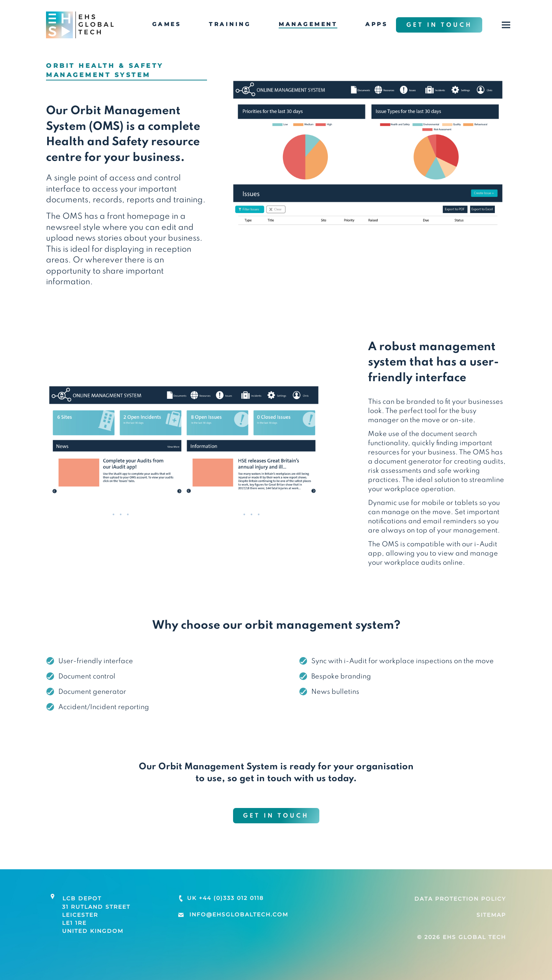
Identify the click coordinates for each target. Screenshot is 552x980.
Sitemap (491, 915)
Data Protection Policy (460, 899)
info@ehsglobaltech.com (239, 914)
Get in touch (439, 25)
